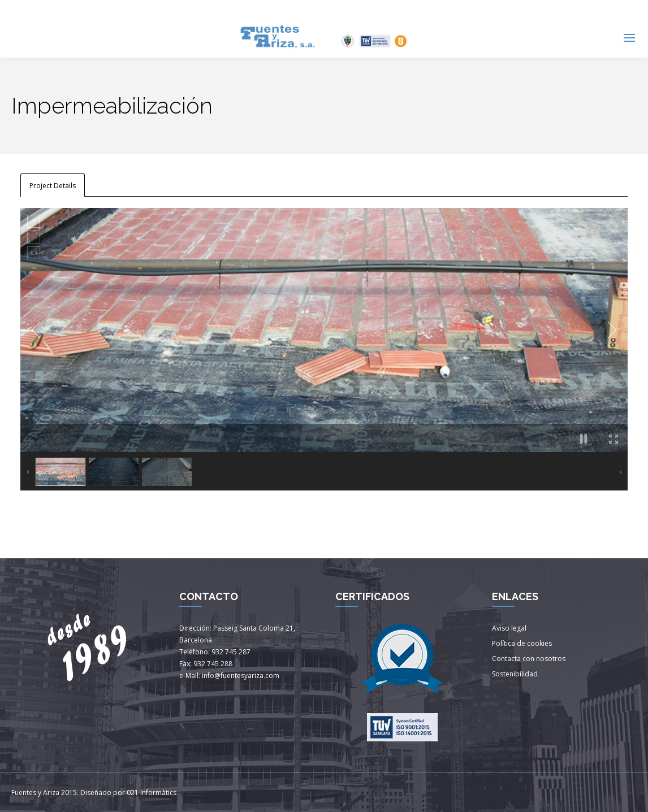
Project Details (53, 186)
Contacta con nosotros (529, 659)
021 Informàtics (152, 793)
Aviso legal (509, 628)
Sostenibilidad (515, 674)
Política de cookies (522, 643)
